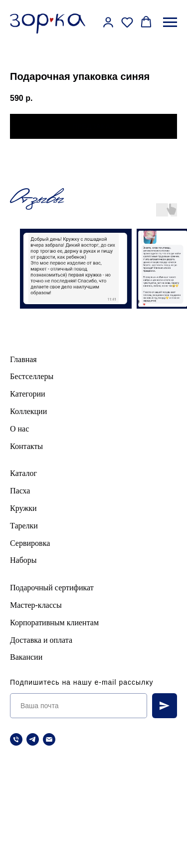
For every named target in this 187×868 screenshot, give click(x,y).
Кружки (23, 508)
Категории (28, 394)
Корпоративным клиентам (54, 623)
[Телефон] (16, 739)
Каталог (23, 473)
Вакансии (26, 657)
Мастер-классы (36, 605)
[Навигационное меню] (170, 22)
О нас (19, 429)
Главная (23, 359)
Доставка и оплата (41, 640)
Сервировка (30, 543)
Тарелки (24, 526)
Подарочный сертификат (52, 588)
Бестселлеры (32, 376)
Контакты (26, 446)
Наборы (23, 560)
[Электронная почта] (49, 739)
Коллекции (28, 411)
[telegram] (33, 739)
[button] (108, 22)
